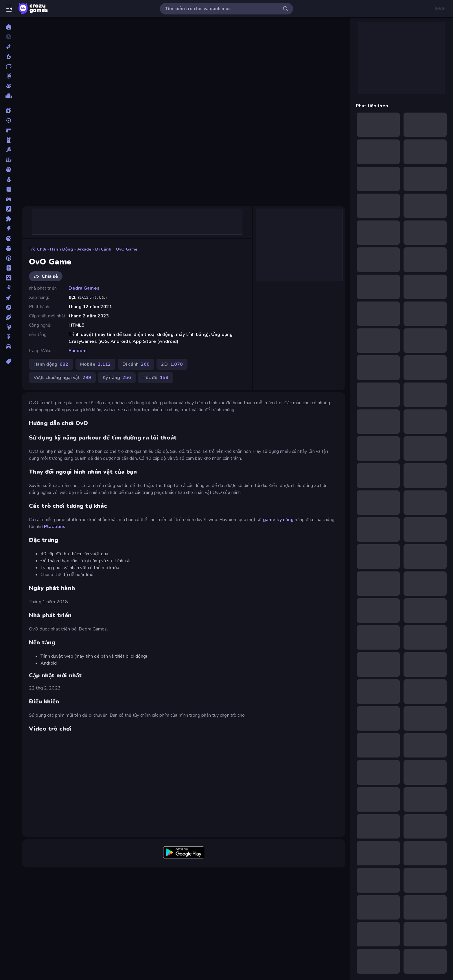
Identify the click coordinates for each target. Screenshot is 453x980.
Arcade (84, 249)
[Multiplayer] (9, 86)
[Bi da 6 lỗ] (9, 150)
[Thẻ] (9, 361)
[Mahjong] (9, 268)
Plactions (55, 527)
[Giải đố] (9, 219)
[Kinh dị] (9, 248)
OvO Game (127, 249)
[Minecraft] (9, 278)
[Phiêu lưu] (9, 307)
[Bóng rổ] (9, 170)
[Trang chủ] (9, 27)
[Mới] (9, 47)
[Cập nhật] (9, 66)
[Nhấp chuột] (9, 297)
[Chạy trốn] (9, 189)
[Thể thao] (9, 317)
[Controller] (9, 199)
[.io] (9, 238)
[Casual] (9, 179)
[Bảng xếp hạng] (9, 96)
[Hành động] (9, 229)
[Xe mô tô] (9, 337)
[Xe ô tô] (9, 347)
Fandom (78, 351)
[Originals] (9, 76)
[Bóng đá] (9, 160)
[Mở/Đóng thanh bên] (9, 9)
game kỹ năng (278, 520)
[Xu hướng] (9, 56)
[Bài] (9, 111)
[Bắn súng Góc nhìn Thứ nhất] (9, 130)
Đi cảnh (103, 249)
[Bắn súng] (9, 120)
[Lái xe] (9, 258)
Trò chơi (37, 249)
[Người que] (9, 288)
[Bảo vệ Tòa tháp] (9, 140)
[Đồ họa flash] (9, 209)
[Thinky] (9, 327)
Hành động (61, 249)
